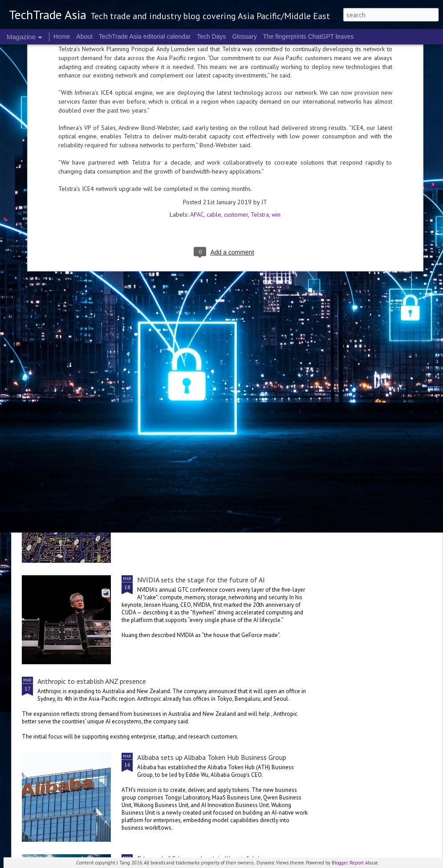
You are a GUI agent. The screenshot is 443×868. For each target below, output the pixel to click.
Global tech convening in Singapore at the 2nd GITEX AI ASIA (74, 343)
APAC (197, 78)
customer (236, 78)
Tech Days (211, 36)
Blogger (340, 863)
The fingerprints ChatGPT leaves (309, 36)
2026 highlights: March (177, 335)
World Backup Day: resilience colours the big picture (280, 343)
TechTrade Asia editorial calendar (145, 36)
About (84, 36)
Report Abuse (364, 863)
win (276, 78)
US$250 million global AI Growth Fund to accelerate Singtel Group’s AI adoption (157, 410)
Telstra (260, 78)
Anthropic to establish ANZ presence (92, 681)
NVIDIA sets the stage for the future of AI (201, 580)
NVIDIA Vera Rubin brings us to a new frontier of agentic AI (385, 343)
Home (62, 36)
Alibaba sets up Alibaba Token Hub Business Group (212, 757)
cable (214, 78)
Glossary (244, 36)
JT (264, 65)
